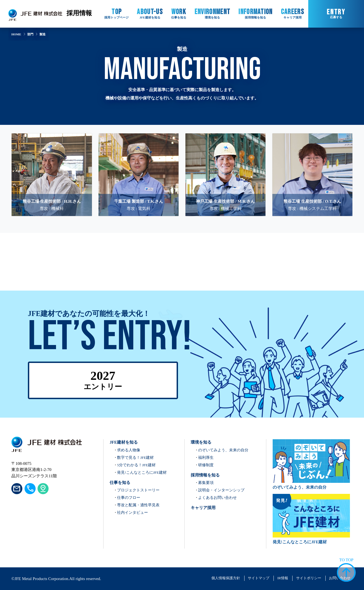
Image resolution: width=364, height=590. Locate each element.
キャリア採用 (203, 508)
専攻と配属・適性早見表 (138, 505)
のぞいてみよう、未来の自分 (223, 450)
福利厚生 (206, 458)
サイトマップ (259, 578)
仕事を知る (120, 483)
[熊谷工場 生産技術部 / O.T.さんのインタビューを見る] (312, 164)
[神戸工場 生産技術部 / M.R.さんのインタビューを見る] (225, 164)
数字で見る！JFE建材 (135, 458)
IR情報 (283, 578)
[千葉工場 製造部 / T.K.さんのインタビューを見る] (139, 164)
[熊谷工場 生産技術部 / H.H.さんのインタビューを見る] (52, 164)
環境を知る (201, 442)
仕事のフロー (129, 498)
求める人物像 (129, 450)
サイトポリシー (309, 578)
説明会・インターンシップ (221, 490)
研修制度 (206, 465)
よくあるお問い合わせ (217, 498)
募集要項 (206, 483)
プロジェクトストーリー (138, 490)
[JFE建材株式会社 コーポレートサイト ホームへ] (35, 14)
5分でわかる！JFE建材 (136, 465)
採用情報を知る (205, 475)
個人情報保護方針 (226, 578)
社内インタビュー (132, 513)
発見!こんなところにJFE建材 (142, 472)
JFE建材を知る (124, 442)
